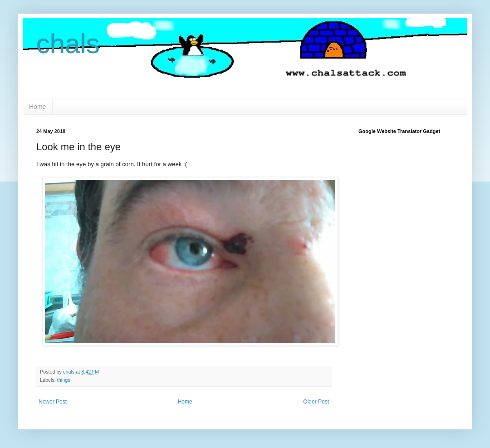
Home (37, 107)
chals (68, 44)
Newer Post (53, 402)
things (64, 380)
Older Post (316, 402)
